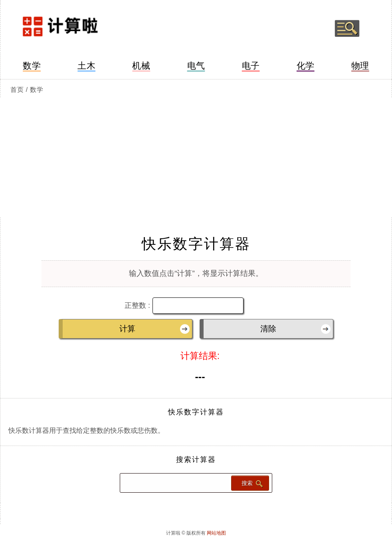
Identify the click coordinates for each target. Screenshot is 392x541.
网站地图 (216, 533)
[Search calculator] (175, 483)
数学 (32, 66)
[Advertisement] (196, 157)
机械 (141, 66)
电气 (196, 66)
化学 (306, 66)
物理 (360, 66)
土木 (86, 66)
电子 (251, 66)
